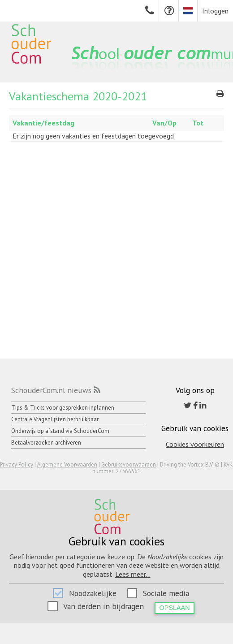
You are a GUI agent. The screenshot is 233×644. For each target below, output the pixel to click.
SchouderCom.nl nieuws (51, 390)
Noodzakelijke (93, 593)
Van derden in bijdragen (104, 606)
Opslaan (175, 608)
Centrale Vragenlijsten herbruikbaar (55, 419)
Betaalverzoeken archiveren (46, 443)
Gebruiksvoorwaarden (129, 465)
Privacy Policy (17, 465)
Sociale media (166, 593)
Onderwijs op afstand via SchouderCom (60, 431)
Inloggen (215, 11)
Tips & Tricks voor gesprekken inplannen (63, 408)
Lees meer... (133, 574)
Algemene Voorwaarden (67, 465)
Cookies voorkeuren (195, 444)
